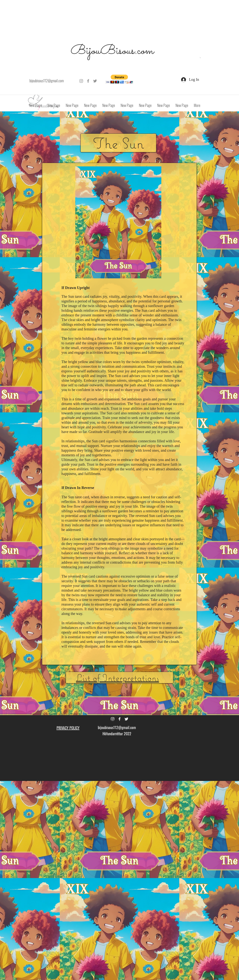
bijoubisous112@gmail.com (47, 81)
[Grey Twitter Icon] (95, 81)
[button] (200, 58)
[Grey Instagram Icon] (81, 81)
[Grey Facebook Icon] (88, 81)
